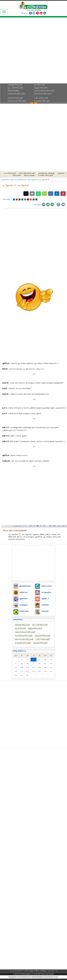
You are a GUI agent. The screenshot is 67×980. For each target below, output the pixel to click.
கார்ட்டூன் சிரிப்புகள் (27, 173)
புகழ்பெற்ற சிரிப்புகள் (16, 94)
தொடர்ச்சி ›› (62, 526)
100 (54, 526)
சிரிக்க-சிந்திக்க (13, 91)
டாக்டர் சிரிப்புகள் (41, 98)
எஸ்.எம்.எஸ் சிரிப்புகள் (17, 101)
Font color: (7, 199)
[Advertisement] (33, 51)
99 (50, 526)
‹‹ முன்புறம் (17, 526)
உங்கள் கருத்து (28, 971)
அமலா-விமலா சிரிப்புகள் (44, 91)
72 (41, 526)
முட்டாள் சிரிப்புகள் (15, 88)
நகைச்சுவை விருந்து (46, 173)
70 (34, 526)
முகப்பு (12, 971)
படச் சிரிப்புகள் (10, 173)
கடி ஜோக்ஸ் (33, 179)
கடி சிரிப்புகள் (39, 85)
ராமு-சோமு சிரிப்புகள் (43, 94)
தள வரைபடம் (52, 971)
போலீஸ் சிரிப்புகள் (45, 175)
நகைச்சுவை (21, 179)
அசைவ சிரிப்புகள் (40, 643)
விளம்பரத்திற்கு (40, 971)
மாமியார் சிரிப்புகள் (15, 98)
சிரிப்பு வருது (29, 175)
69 (31, 526)
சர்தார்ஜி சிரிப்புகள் (15, 85)
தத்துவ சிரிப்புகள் (41, 88)
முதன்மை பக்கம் (8, 179)
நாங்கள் (19, 971)
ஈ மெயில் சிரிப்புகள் (42, 101)
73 (44, 526)
